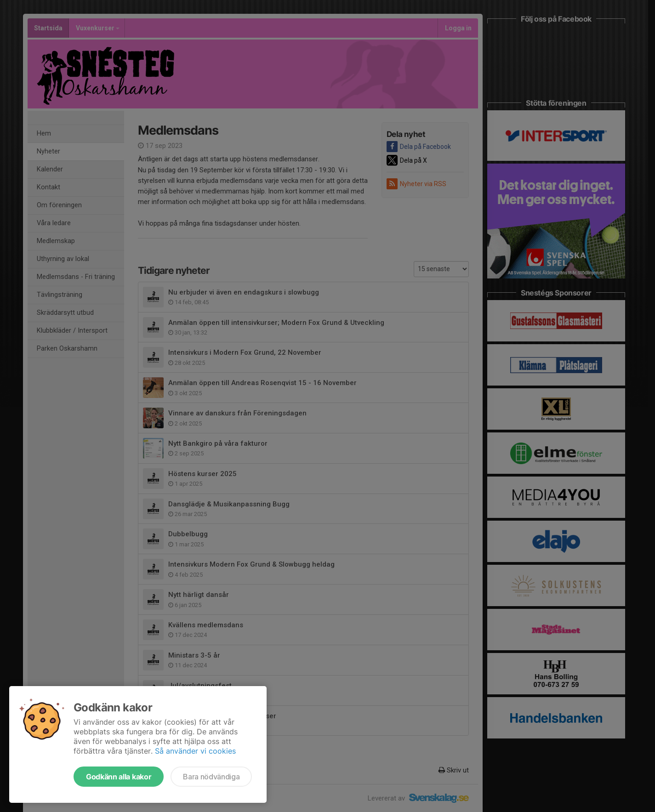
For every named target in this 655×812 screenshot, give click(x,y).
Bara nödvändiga (211, 777)
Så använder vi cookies (195, 751)
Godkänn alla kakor (119, 777)
